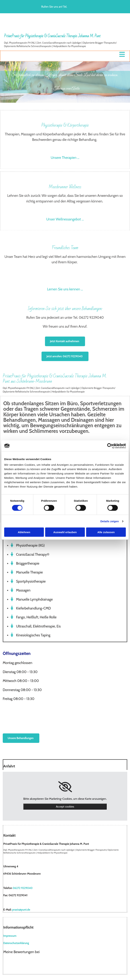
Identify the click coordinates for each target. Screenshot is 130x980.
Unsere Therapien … (65, 158)
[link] (65, 787)
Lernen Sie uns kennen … (65, 289)
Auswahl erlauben (65, 532)
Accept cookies (65, 807)
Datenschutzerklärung (16, 943)
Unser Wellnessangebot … (65, 219)
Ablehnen (24, 532)
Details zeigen (110, 521)
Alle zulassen (106, 532)
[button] (65, 341)
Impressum (10, 936)
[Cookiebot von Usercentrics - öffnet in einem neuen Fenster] (110, 446)
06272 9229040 (78, 7)
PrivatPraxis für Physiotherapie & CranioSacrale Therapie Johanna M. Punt (52, 36)
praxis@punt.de (21, 910)
